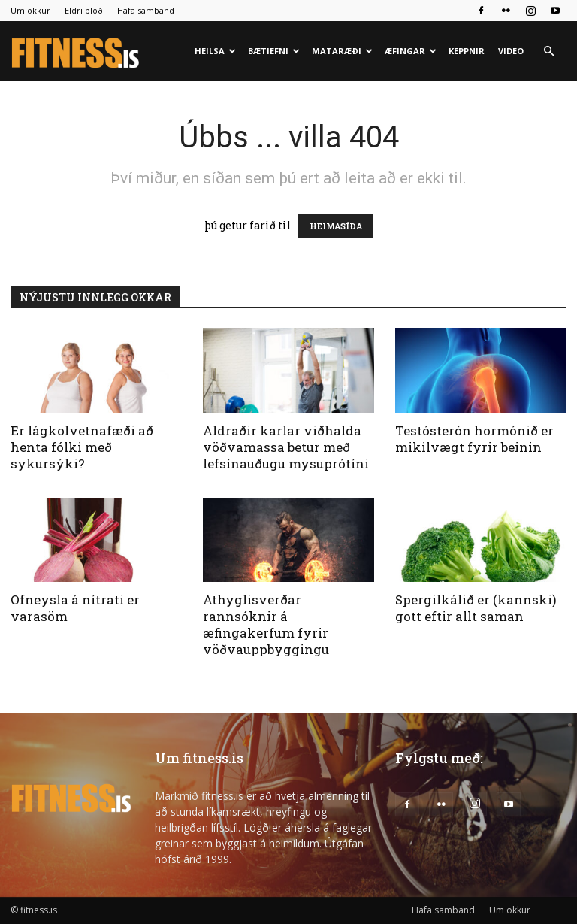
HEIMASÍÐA (336, 226)
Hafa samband (146, 10)
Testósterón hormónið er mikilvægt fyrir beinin (474, 439)
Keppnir (467, 51)
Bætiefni (274, 51)
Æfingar (411, 51)
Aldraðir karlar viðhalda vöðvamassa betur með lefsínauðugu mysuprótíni (286, 447)
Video (511, 51)
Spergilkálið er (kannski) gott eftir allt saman (476, 608)
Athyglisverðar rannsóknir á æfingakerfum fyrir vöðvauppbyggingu (266, 624)
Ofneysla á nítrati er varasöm (75, 608)
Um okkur (30, 10)
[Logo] (76, 52)
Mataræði (342, 51)
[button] (548, 52)
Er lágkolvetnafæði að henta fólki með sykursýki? (82, 447)
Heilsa (215, 51)
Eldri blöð (84, 10)
